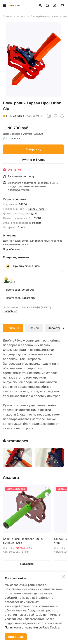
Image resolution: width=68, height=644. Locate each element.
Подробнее (10, 311)
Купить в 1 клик (33, 160)
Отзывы (34, 328)
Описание (13, 328)
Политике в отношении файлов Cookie (32, 627)
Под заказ (27, 564)
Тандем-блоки (37, 209)
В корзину (33, 149)
